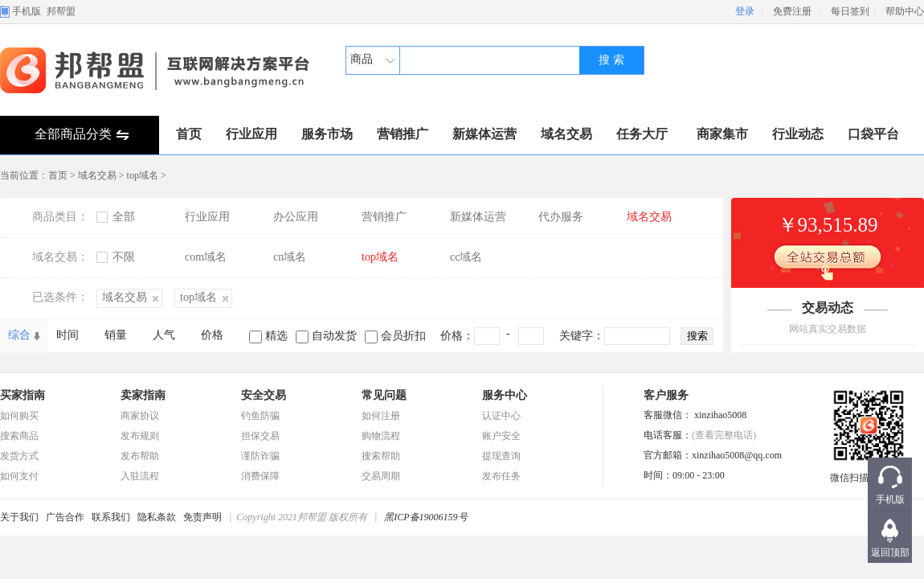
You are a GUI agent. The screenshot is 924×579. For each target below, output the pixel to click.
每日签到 (850, 11)
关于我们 (19, 517)
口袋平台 (873, 134)
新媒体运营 (484, 134)
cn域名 (290, 257)
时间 (67, 335)
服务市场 (327, 134)
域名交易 (566, 134)
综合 (19, 335)
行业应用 (251, 134)
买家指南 (22, 395)
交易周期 (381, 476)
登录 (745, 11)
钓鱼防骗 (260, 416)
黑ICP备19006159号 (425, 517)
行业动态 (798, 134)
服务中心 (505, 395)
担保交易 (260, 436)
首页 (189, 134)
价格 (212, 335)
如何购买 (19, 416)
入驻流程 (140, 476)
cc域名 (466, 257)
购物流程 (381, 436)
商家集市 (722, 134)
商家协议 (140, 416)
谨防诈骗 (260, 456)
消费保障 (260, 476)
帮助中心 (905, 11)
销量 (116, 335)
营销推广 (403, 134)
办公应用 (296, 217)
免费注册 (792, 11)
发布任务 (501, 476)
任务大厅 (642, 134)
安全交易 (264, 395)
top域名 (143, 175)
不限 (124, 257)
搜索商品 (19, 436)
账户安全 (501, 436)
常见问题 (384, 395)
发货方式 (19, 456)
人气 (164, 335)
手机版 (27, 11)
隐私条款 (157, 517)
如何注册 (381, 416)
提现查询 (501, 456)
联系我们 (111, 517)
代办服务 (561, 217)
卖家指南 (143, 395)
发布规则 (140, 436)
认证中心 (501, 416)
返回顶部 (890, 552)
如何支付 (19, 476)
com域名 (206, 257)
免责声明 (202, 517)
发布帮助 (140, 456)
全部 (124, 217)
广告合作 (65, 517)
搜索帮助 (381, 456)
